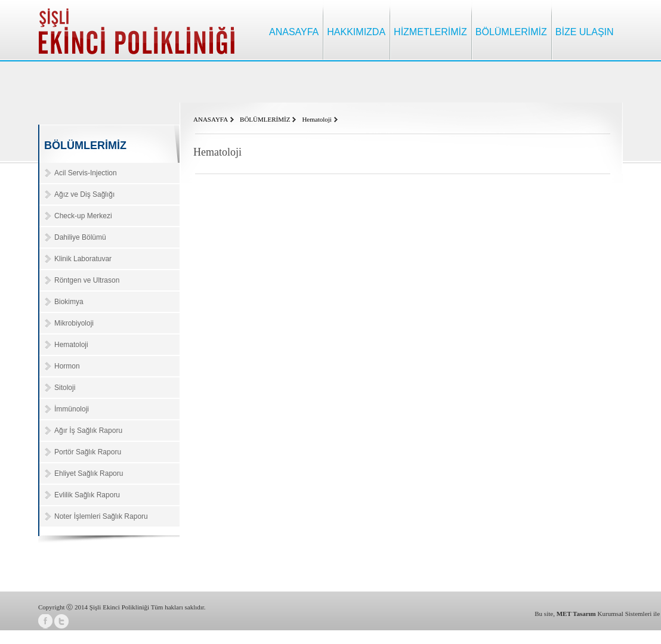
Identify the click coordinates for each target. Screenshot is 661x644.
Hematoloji (71, 345)
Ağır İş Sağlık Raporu (88, 431)
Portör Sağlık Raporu (88, 452)
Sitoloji (65, 388)
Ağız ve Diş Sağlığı (84, 194)
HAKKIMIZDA (356, 32)
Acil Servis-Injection (86, 173)
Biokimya (69, 302)
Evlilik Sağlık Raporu (87, 495)
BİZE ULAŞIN (585, 32)
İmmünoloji (72, 409)
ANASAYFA (294, 32)
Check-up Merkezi (83, 216)
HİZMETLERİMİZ (430, 32)
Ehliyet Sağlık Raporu (89, 473)
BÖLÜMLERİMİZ (511, 32)
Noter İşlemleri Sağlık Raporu (101, 516)
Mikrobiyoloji (74, 323)
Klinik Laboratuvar (83, 259)
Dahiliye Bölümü (80, 237)
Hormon (67, 366)
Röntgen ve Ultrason (87, 280)
